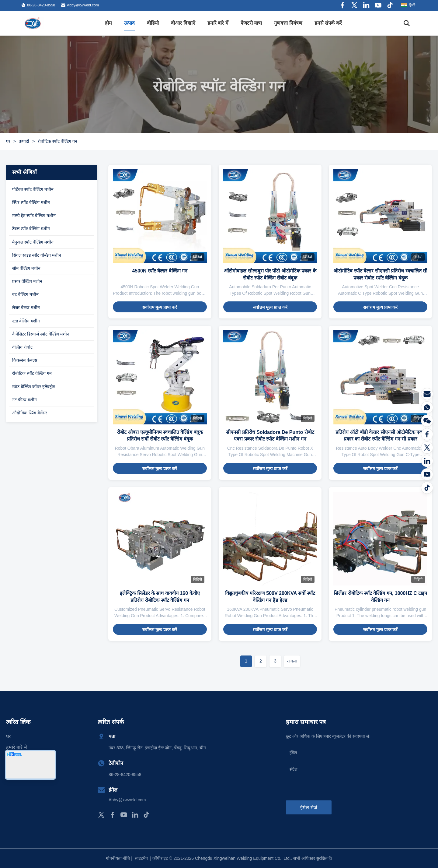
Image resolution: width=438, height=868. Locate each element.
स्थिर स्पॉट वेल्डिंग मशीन (31, 202)
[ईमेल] (427, 394)
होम (108, 23)
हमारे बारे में (218, 23)
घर (8, 141)
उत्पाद (129, 23)
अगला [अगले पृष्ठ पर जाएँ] (292, 661)
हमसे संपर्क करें (328, 23)
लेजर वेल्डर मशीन (26, 307)
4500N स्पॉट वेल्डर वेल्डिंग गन (160, 271)
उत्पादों (24, 141)
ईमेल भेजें (309, 808)
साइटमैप (141, 858)
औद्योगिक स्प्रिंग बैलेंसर (30, 413)
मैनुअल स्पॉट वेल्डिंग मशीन (33, 242)
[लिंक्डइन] (427, 461)
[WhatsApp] (427, 407)
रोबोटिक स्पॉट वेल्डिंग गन (32, 373)
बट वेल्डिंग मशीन (25, 294)
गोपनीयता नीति (118, 858)
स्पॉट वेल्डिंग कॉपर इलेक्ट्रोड (34, 387)
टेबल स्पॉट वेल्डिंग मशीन (31, 229)
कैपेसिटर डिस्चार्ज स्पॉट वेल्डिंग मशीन (41, 334)
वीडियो (153, 23)
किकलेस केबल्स (25, 360)
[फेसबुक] (427, 434)
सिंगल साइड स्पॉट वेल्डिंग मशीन (37, 255)
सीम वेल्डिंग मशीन (26, 268)
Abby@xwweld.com (83, 5)
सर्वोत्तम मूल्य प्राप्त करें (160, 307)
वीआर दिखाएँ (183, 23)
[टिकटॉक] (427, 488)
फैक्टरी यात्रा (251, 23)
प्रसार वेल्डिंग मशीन (27, 281)
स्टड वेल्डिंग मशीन (26, 321)
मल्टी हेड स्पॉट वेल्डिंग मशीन (34, 216)
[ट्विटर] (427, 448)
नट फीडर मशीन (24, 400)
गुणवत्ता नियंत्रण (288, 23)
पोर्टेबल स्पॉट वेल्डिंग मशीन (33, 189)
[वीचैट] (427, 421)
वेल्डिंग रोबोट (22, 347)
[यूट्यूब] (427, 474)
